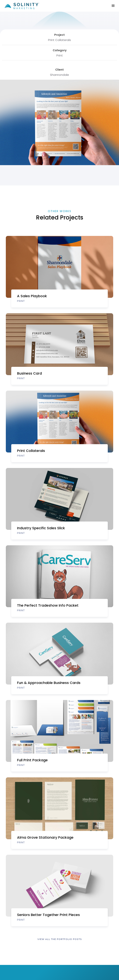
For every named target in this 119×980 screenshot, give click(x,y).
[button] (113, 6)
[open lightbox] (29, 180)
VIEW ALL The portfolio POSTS (60, 939)
